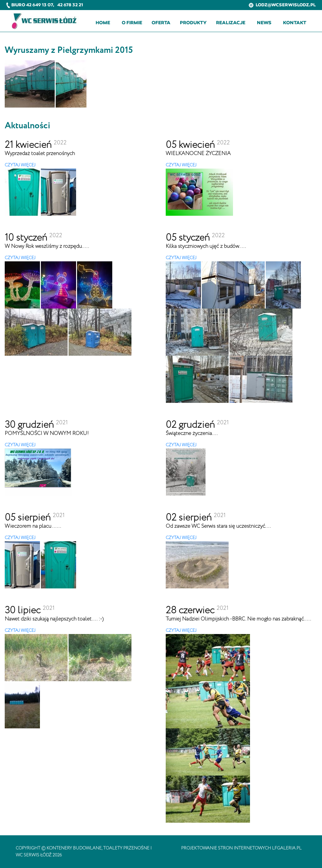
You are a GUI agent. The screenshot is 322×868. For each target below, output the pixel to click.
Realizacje (231, 23)
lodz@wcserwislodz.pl (282, 5)
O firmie (132, 23)
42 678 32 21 (70, 5)
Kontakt (295, 23)
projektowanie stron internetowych (226, 848)
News (264, 23)
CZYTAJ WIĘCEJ (20, 165)
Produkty (193, 23)
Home (103, 23)
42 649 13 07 (39, 5)
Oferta (161, 23)
